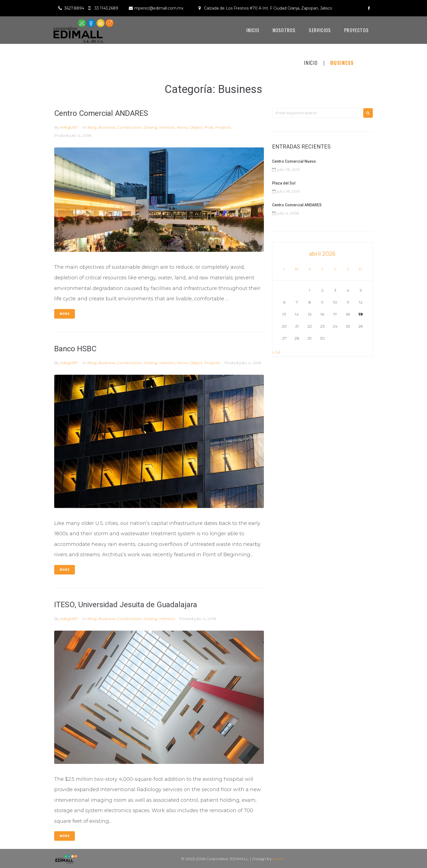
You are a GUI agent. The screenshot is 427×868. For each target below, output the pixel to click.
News (182, 127)
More (65, 314)
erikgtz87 (69, 127)
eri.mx (278, 859)
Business (107, 127)
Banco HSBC (75, 349)
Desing (150, 127)
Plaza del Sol (284, 183)
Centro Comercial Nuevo (294, 161)
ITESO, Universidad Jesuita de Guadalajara (126, 605)
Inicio (311, 63)
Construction (129, 127)
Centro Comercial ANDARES (101, 113)
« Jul (276, 352)
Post (209, 127)
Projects (223, 127)
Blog (92, 127)
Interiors (167, 127)
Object (196, 127)
